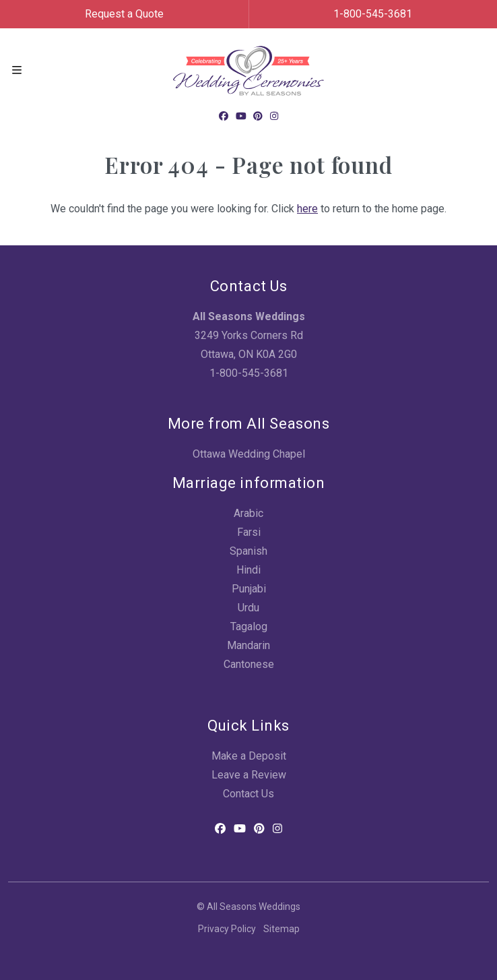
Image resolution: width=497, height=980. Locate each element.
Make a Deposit (249, 756)
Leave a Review (249, 775)
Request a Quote (124, 14)
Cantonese (249, 664)
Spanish (249, 551)
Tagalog (249, 626)
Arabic (249, 513)
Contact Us (249, 794)
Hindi (249, 570)
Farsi (249, 532)
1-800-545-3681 (373, 14)
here (307, 209)
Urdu (249, 608)
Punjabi (249, 589)
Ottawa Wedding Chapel (249, 454)
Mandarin (249, 645)
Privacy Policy (227, 929)
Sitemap (281, 929)
